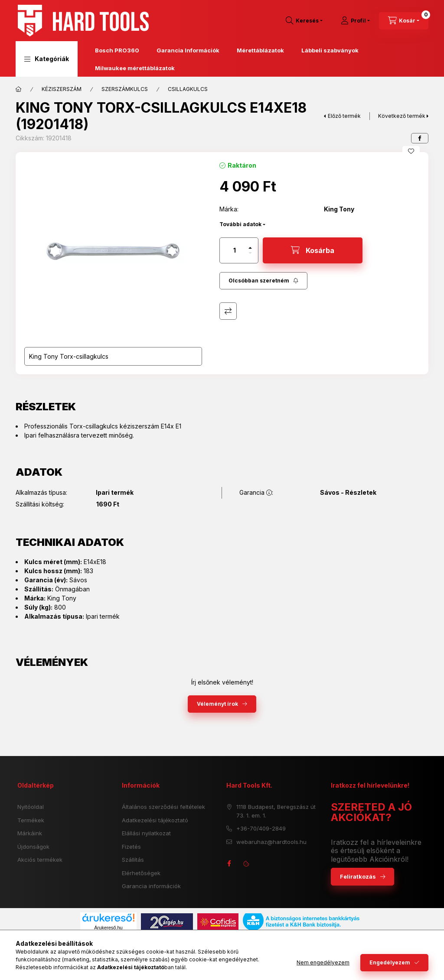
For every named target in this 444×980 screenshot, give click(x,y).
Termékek (31, 820)
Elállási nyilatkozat (146, 833)
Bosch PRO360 (117, 50)
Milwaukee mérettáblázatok (135, 68)
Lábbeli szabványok (330, 50)
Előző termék (344, 116)
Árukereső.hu (108, 928)
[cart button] (404, 21)
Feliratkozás (358, 876)
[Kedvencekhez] (411, 151)
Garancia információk (151, 886)
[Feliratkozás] (263, 281)
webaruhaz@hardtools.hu (271, 842)
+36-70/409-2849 (261, 828)
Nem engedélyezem (323, 962)
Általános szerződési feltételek (163, 807)
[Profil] (355, 21)
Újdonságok (33, 847)
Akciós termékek (40, 860)
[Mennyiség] (235, 250)
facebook (229, 863)
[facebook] (420, 138)
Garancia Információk (188, 50)
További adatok (240, 224)
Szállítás (133, 860)
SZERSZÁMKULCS (125, 89)
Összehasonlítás (228, 311)
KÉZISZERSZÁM (62, 89)
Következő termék (402, 116)
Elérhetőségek (141, 873)
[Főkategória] (19, 89)
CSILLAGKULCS (188, 89)
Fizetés (131, 847)
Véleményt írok (217, 704)
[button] (47, 59)
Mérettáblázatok (260, 50)
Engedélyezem (390, 962)
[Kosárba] (313, 250)
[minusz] (250, 253)
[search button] (304, 21)
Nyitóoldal (31, 807)
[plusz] (250, 248)
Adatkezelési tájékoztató (155, 820)
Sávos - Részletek (348, 493)
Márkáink (30, 833)
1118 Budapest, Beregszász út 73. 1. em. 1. (276, 811)
